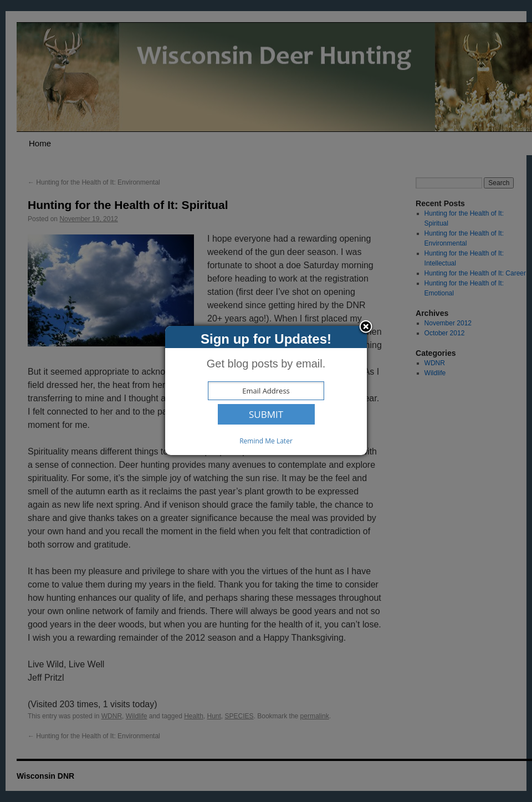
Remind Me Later (266, 441)
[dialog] (266, 390)
